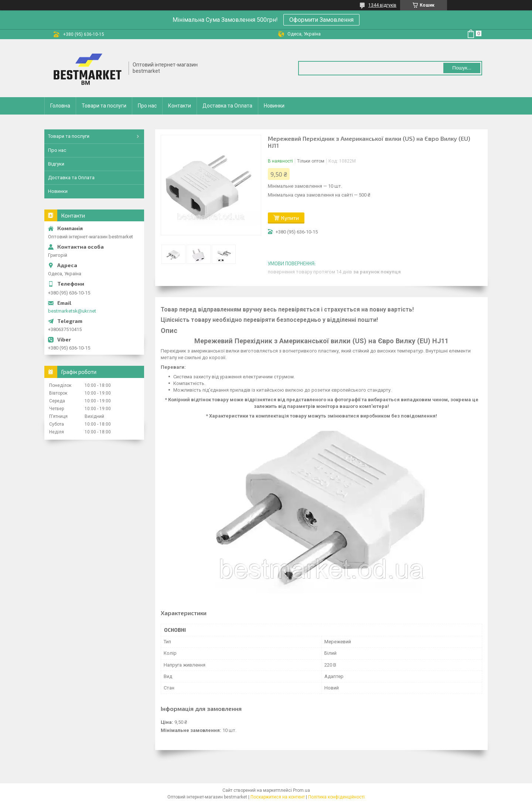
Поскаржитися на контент (278, 797)
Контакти (180, 106)
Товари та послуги (104, 106)
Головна (60, 106)
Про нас (147, 106)
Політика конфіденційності (336, 797)
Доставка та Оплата (227, 106)
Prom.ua (301, 790)
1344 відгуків (382, 5)
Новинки (274, 106)
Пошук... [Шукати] (462, 68)
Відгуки (56, 164)
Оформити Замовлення (321, 20)
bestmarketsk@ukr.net (72, 311)
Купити (290, 218)
